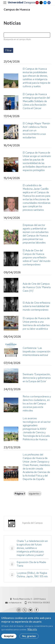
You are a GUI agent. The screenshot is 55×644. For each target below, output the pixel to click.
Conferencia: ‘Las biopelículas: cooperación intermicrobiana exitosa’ (37, 351)
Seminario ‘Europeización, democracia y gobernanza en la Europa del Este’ (37, 378)
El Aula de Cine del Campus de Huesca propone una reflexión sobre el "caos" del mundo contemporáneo (37, 257)
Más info (32, 630)
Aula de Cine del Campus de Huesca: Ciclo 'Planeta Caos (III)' (37, 287)
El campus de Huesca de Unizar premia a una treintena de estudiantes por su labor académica (36, 323)
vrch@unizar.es (15, 603)
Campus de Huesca (17, 9)
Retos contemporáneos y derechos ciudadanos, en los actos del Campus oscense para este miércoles (37, 403)
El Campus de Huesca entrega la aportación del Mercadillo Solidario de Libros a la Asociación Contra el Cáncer (36, 101)
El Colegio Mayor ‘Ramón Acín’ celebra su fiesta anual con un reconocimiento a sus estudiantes (36, 130)
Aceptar (9, 637)
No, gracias (29, 637)
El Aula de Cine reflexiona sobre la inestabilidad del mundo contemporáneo (36, 306)
